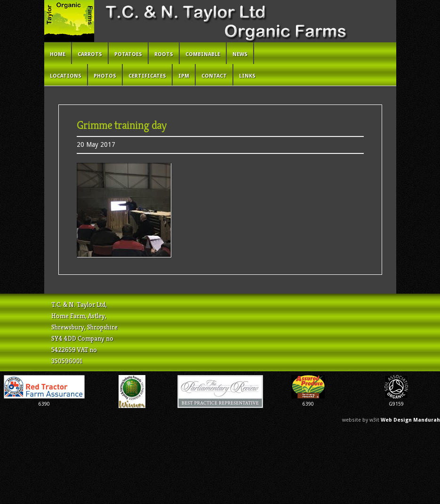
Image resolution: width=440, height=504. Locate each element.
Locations (66, 76)
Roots (164, 54)
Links (247, 76)
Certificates (147, 76)
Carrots (90, 54)
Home (58, 54)
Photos (105, 76)
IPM (184, 76)
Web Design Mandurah (410, 420)
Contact (214, 76)
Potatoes (128, 54)
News (240, 54)
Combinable (203, 54)
